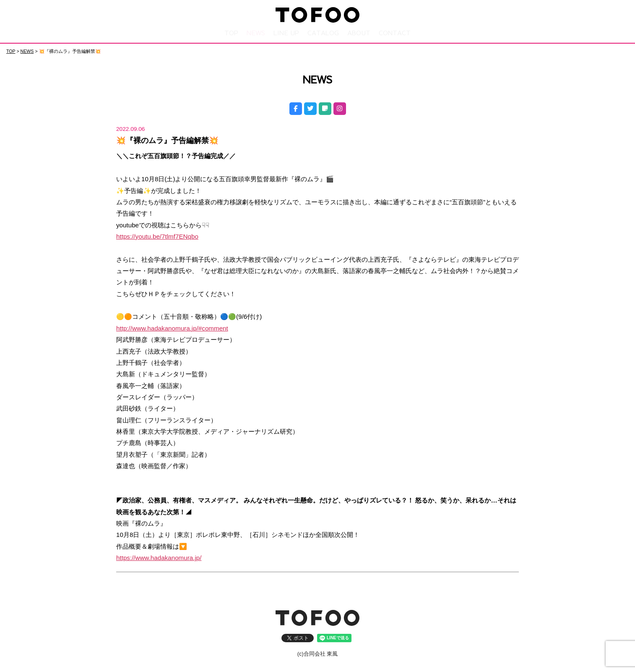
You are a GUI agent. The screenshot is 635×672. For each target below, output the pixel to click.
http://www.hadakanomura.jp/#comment (172, 328)
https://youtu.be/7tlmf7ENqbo (157, 236)
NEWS (256, 33)
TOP (231, 33)
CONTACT (395, 33)
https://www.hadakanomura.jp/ (159, 557)
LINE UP (286, 33)
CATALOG (323, 33)
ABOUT (359, 33)
